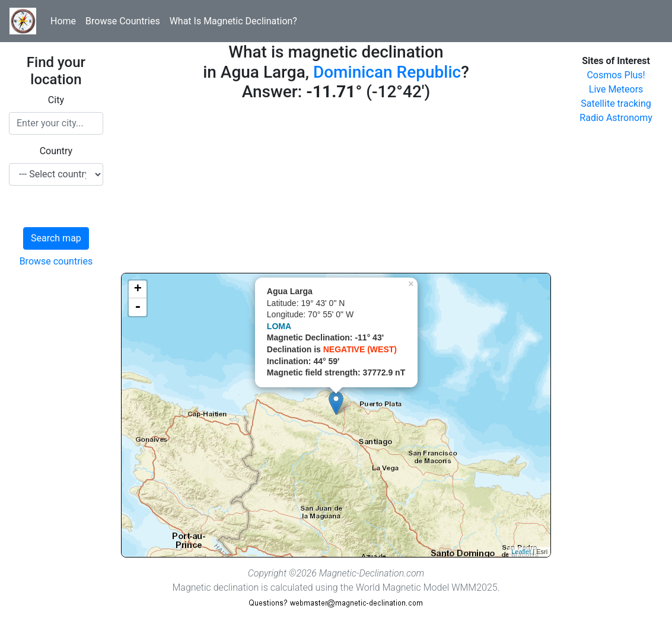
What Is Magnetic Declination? (233, 21)
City (56, 100)
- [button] (138, 307)
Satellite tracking (616, 103)
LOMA (279, 326)
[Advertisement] (336, 190)
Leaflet (521, 552)
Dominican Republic (387, 72)
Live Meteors (616, 89)
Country (56, 151)
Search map (56, 238)
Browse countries (56, 261)
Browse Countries (123, 21)
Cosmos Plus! (616, 75)
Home (63, 21)
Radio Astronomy (616, 118)
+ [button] (138, 289)
